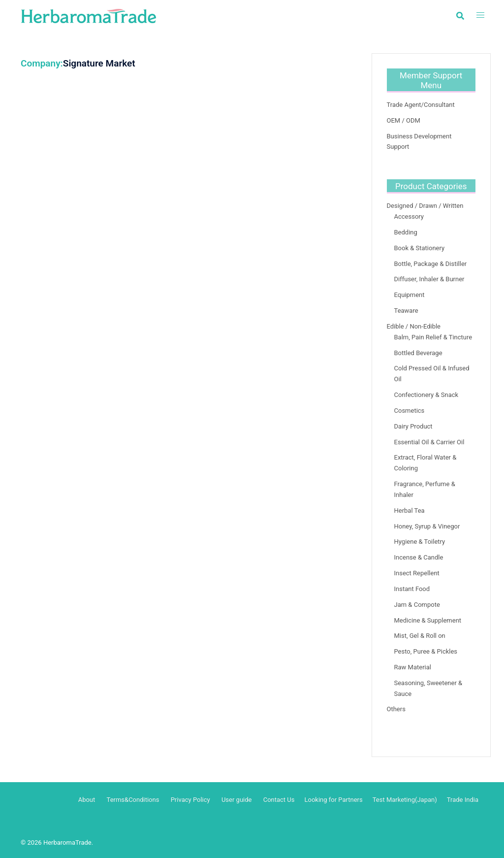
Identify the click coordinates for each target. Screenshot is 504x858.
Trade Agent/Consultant (421, 105)
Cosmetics (409, 411)
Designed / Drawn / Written (425, 206)
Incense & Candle (419, 557)
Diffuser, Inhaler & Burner (429, 279)
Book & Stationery (420, 248)
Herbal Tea (409, 511)
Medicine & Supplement (428, 620)
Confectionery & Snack (426, 395)
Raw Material (413, 667)
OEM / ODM (404, 120)
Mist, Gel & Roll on (420, 636)
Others (396, 709)
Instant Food (412, 589)
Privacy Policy (190, 800)
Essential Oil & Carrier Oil (429, 442)
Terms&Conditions (133, 800)
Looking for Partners (333, 800)
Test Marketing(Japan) (405, 800)
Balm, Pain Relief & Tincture (433, 337)
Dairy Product (413, 426)
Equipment (409, 295)
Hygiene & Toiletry (420, 542)
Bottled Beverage (418, 353)
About (87, 800)
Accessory (409, 216)
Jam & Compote (417, 605)
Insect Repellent (417, 573)
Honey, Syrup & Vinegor (427, 526)
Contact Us (279, 800)
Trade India (463, 800)
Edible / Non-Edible (414, 326)
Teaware (406, 311)
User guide (237, 800)
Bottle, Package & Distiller (431, 264)
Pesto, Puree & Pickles (426, 651)
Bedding (406, 232)
